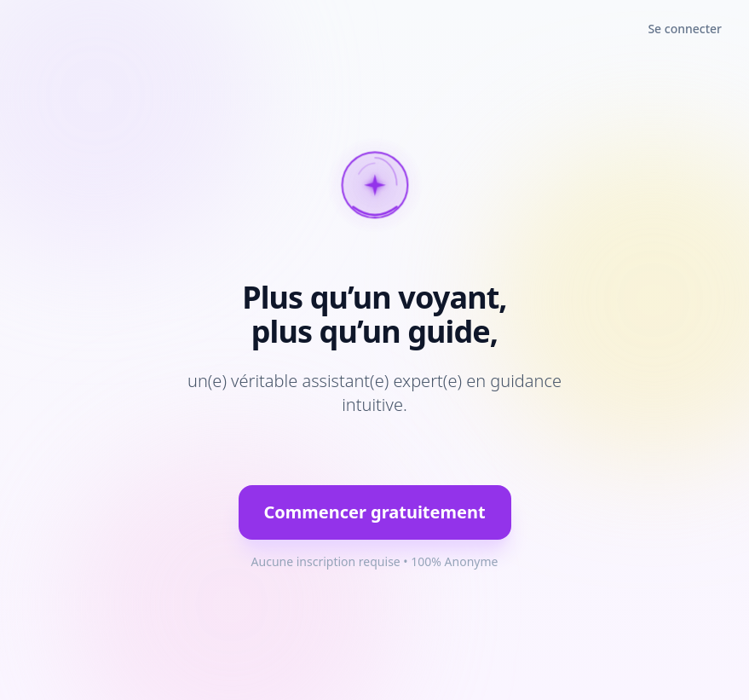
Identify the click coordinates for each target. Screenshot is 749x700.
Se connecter (685, 29)
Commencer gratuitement (374, 512)
